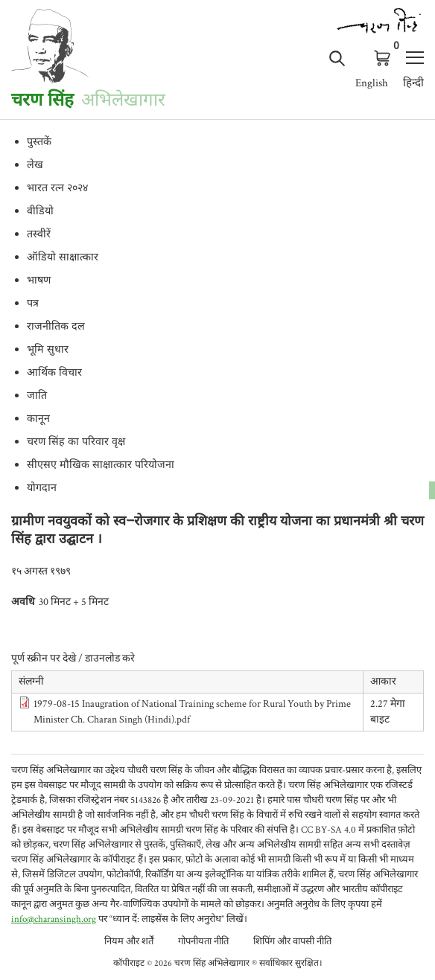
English (372, 83)
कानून (38, 420)
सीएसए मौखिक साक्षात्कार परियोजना (101, 466)
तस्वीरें (39, 235)
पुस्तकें (39, 143)
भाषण (39, 281)
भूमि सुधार (48, 350)
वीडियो (40, 212)
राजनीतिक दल (56, 327)
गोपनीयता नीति (203, 942)
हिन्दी (413, 83)
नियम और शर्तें (129, 942)
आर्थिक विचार (54, 374)
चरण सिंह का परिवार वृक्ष (76, 443)
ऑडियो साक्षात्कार (63, 258)
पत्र (33, 304)
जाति (37, 397)
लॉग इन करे (360, 57)
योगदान (42, 489)
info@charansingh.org (54, 919)
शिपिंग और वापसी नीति (292, 942)
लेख (35, 166)
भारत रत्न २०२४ (57, 189)
